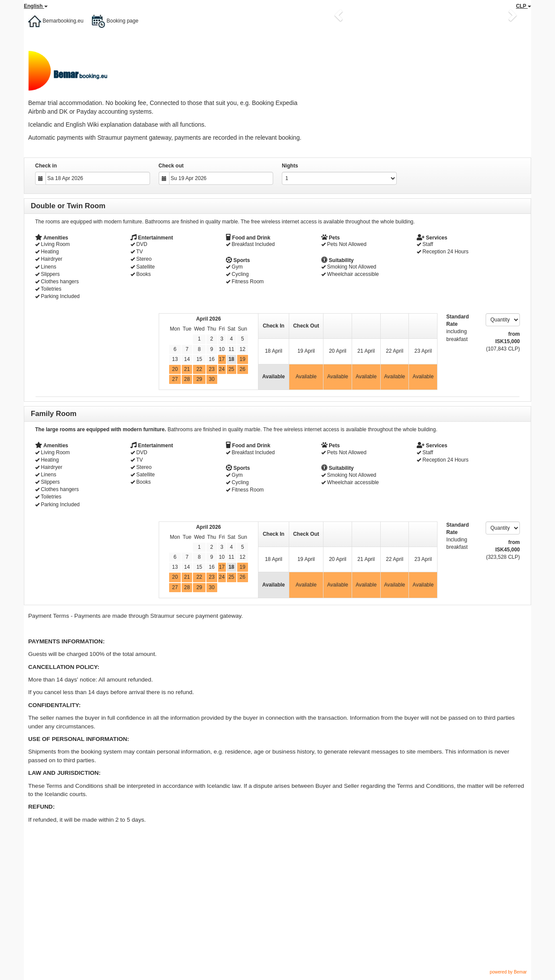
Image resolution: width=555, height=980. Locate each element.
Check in (46, 166)
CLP (524, 6)
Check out (171, 166)
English (36, 6)
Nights (290, 166)
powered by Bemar (508, 972)
